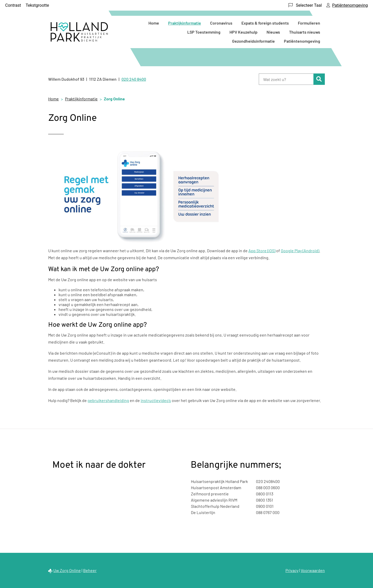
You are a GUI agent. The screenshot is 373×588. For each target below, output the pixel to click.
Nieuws (273, 32)
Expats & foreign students (265, 23)
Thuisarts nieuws (305, 32)
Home (154, 23)
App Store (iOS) (262, 251)
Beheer (90, 570)
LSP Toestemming (204, 32)
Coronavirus (221, 23)
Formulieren (309, 23)
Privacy (292, 570)
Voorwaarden (313, 570)
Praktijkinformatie (185, 23)
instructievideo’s (156, 400)
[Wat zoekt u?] (286, 79)
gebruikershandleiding (108, 400)
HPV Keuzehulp (243, 32)
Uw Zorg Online (67, 570)
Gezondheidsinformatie (253, 41)
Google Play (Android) (300, 251)
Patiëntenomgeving (302, 41)
